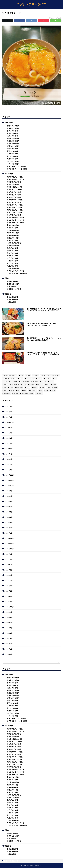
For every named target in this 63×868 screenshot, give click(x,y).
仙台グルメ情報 (12, 228)
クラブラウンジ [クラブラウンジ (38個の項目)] (30, 378)
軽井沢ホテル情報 (13, 141)
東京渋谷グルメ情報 (14, 202)
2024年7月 (9, 438)
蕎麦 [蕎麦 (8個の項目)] (47, 390)
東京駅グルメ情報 (13, 185)
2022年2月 (9, 586)
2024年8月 (9, 433)
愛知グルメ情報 (12, 251)
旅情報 (7, 278)
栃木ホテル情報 (12, 131)
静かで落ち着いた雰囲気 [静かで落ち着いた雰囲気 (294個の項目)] (27, 393)
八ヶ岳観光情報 (12, 300)
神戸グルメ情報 (12, 258)
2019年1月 (9, 654)
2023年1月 (9, 533)
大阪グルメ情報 (12, 256)
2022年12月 (9, 538)
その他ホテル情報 (13, 161)
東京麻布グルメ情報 (14, 195)
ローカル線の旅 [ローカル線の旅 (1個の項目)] (15, 384)
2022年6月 (9, 570)
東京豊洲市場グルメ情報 (16, 220)
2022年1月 (9, 591)
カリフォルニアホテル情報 (16, 166)
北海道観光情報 (12, 297)
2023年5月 (9, 512)
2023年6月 (9, 507)
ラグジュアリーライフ (32, 4)
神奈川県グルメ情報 (14, 243)
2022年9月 (9, 554)
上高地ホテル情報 (13, 146)
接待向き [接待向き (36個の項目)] (35, 387)
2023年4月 (9, 517)
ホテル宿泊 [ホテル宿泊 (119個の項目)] (35, 381)
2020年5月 (9, 628)
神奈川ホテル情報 (13, 139)
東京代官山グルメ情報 (15, 208)
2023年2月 (9, 528)
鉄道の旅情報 (12, 287)
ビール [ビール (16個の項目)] (5, 381)
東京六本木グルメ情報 (15, 200)
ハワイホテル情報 (13, 164)
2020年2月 (9, 644)
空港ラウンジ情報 (13, 284)
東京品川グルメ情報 (14, 192)
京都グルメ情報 (12, 253)
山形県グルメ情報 (13, 230)
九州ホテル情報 (12, 156)
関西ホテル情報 (12, 151)
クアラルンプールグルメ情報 (17, 274)
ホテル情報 (9, 123)
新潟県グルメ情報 (13, 233)
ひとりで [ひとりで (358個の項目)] (44, 375)
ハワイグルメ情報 (13, 268)
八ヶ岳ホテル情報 (13, 144)
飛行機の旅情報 (12, 282)
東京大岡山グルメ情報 (15, 213)
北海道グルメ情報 (13, 225)
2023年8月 (9, 496)
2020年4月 (9, 633)
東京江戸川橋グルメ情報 (16, 179)
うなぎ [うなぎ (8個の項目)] (22, 375)
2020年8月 (9, 612)
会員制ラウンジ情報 (14, 289)
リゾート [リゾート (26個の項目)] (6, 384)
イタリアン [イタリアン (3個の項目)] (6, 378)
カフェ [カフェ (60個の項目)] (14, 378)
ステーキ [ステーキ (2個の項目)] (39, 378)
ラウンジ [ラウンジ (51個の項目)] (44, 381)
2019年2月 (9, 649)
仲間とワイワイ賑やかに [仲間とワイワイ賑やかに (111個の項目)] (43, 384)
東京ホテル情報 (12, 133)
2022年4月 (9, 580)
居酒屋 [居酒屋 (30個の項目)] (28, 387)
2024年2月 (9, 464)
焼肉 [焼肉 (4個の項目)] (18, 390)
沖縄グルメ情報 (12, 266)
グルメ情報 (9, 174)
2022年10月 (9, 549)
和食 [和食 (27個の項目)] (5, 387)
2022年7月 (9, 565)
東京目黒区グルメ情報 (15, 210)
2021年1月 (9, 602)
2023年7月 (9, 501)
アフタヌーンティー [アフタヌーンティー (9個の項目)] (54, 375)
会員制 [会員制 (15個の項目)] (54, 384)
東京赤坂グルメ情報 (14, 197)
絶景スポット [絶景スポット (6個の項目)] (33, 390)
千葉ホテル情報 (12, 136)
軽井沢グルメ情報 (13, 238)
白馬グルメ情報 (12, 248)
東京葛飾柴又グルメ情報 (16, 223)
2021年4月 (9, 596)
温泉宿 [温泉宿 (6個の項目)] (5, 390)
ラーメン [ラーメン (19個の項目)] (51, 381)
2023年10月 (9, 486)
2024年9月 (9, 428)
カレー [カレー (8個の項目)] (21, 378)
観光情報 (8, 294)
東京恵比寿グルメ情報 (15, 205)
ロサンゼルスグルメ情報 (16, 271)
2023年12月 (9, 475)
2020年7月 (9, 617)
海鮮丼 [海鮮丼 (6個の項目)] (55, 387)
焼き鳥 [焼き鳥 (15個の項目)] (12, 390)
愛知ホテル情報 (12, 149)
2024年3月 (9, 459)
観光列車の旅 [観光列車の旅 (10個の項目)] (7, 393)
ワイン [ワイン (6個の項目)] (24, 384)
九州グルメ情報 (12, 263)
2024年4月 (9, 454)
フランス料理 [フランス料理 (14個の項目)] (14, 381)
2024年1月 (9, 470)
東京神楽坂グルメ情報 (15, 177)
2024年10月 (9, 422)
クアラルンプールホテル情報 (17, 169)
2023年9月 (9, 491)
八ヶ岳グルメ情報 (13, 246)
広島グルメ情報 (12, 261)
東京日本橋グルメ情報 (15, 187)
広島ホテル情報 (12, 154)
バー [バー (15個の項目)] (55, 378)
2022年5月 (9, 575)
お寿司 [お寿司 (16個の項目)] (29, 375)
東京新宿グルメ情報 (14, 182)
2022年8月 (9, 559)
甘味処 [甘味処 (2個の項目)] (25, 390)
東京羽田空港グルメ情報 (16, 218)
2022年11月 (9, 544)
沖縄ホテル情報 (12, 159)
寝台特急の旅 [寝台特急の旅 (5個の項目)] (19, 387)
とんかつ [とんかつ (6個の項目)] (36, 375)
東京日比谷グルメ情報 (15, 190)
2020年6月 (9, 623)
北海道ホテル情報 (13, 126)
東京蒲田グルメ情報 (14, 215)
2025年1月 (9, 417)
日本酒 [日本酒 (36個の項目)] (43, 387)
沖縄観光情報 (12, 302)
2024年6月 (9, 443)
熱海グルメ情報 (12, 241)
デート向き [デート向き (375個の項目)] (48, 378)
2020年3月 (9, 638)
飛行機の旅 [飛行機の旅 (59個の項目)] (39, 393)
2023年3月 (9, 523)
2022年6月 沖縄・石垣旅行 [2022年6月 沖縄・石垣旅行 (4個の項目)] (10, 375)
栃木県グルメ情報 (13, 235)
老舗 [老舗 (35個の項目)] (41, 390)
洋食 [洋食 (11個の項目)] (49, 387)
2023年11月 (9, 480)
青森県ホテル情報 (13, 128)
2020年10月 (9, 607)
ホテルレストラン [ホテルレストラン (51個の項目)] (25, 381)
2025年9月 (9, 406)
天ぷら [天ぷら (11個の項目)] (11, 387)
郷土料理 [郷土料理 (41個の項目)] (16, 393)
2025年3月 (9, 412)
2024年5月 (9, 449)
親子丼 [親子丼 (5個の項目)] (53, 390)
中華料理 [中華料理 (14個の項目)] (32, 384)
